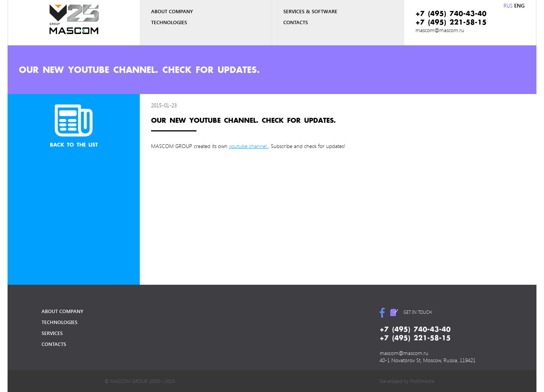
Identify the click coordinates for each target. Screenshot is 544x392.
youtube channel (249, 146)
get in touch (418, 312)
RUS (508, 5)
